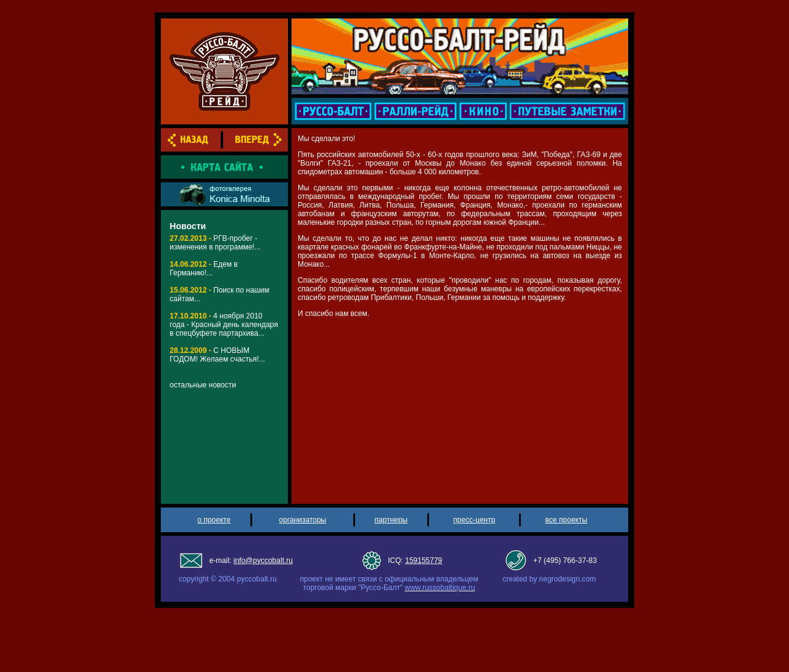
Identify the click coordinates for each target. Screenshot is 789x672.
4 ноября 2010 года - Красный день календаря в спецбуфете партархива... (224, 325)
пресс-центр (474, 520)
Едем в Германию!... (203, 269)
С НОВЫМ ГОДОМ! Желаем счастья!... (217, 355)
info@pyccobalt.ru (263, 561)
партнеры (391, 520)
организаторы (303, 520)
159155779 (423, 561)
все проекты (566, 520)
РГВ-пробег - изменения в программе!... (215, 243)
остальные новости (203, 385)
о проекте (214, 520)
